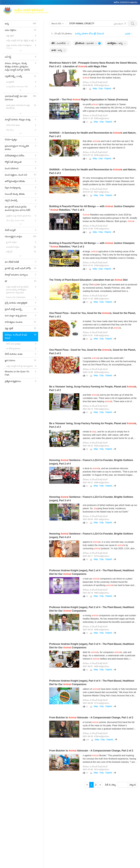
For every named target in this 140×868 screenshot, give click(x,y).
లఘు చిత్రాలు (90, 12)
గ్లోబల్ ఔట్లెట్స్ (107, 9)
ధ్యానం (95, 9)
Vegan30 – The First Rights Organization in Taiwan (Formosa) (89, 100)
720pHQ (108, 89)
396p (95, 89)
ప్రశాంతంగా (119, 24)
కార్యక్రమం (77, 12)
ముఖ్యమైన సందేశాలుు (109, 12)
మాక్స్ (64, 9)
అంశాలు (66, 12)
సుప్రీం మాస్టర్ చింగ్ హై (79, 9)
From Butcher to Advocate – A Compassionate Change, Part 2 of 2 (91, 751)
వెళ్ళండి (133, 785)
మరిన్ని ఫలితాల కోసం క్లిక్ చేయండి (89, 34)
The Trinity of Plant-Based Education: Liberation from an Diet (89, 280)
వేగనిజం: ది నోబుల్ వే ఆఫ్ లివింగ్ (95, 82)
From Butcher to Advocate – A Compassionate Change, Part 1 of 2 (91, 718)
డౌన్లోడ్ (125, 12)
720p (100, 89)
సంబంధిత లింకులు (124, 9)
